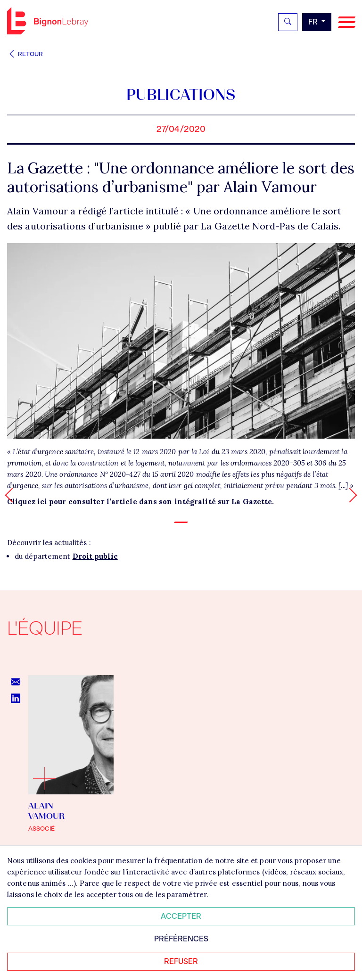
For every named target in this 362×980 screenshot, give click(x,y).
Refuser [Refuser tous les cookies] (181, 961)
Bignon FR (48, 21)
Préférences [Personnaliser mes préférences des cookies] (181, 939)
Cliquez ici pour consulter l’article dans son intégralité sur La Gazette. (140, 502)
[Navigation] (347, 22)
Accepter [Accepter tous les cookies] (181, 916)
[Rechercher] (288, 22)
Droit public (95, 556)
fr (314, 22)
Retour (25, 54)
